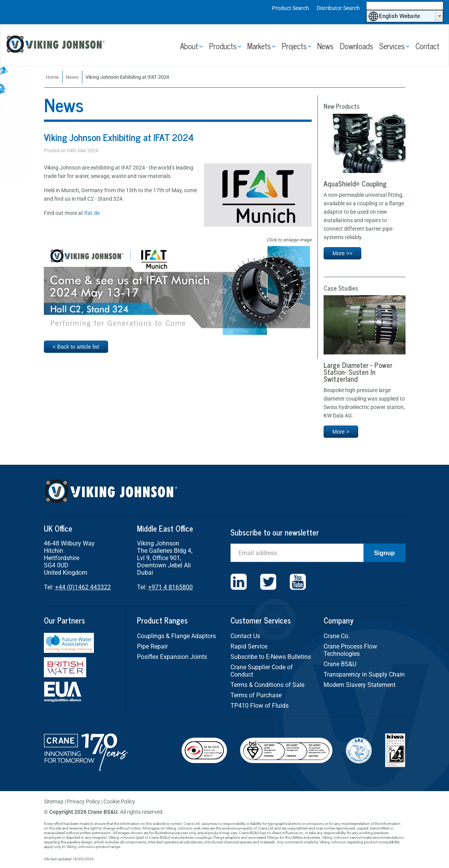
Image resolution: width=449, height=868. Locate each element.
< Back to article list (76, 347)
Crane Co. (337, 636)
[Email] (297, 553)
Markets (259, 46)
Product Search (290, 8)
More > (341, 432)
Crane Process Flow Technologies (350, 650)
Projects (294, 46)
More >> (342, 253)
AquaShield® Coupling (355, 183)
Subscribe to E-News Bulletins (271, 657)
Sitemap (54, 801)
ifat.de (92, 213)
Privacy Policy (83, 801)
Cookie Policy (119, 801)
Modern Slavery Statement (360, 685)
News (325, 46)
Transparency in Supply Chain (364, 674)
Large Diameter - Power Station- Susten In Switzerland (358, 372)
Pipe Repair (152, 646)
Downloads (356, 46)
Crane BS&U (340, 664)
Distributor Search (338, 8)
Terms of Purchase (256, 695)
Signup (384, 553)
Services (392, 46)
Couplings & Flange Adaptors (176, 636)
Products (223, 46)
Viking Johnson (57, 45)
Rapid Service (249, 646)
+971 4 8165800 (170, 587)
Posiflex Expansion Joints (172, 657)
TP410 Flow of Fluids (260, 706)
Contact (427, 46)
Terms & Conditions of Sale (267, 685)
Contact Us (245, 636)
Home (52, 77)
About (189, 46)
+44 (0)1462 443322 (83, 587)
